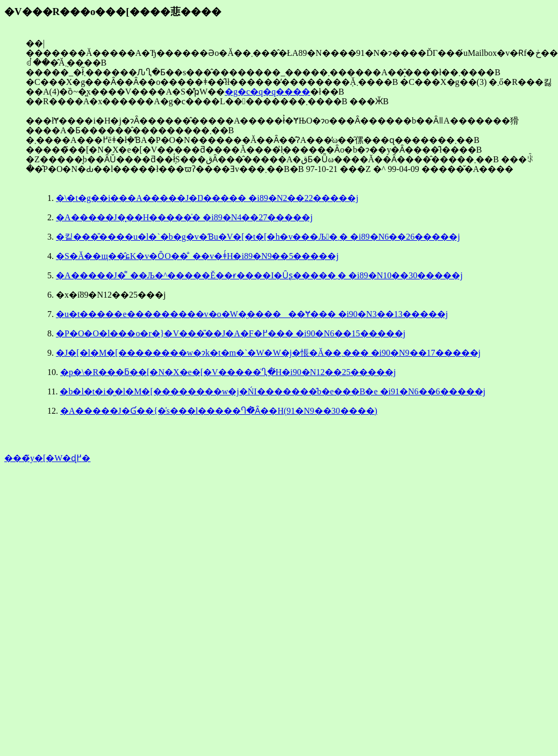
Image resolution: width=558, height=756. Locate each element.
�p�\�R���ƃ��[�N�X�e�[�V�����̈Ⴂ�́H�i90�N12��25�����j (228, 372)
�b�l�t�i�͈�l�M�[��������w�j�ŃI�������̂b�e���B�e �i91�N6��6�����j (273, 391)
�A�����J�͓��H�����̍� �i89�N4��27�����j (184, 217)
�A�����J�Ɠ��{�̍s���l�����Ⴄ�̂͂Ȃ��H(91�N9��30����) (219, 411)
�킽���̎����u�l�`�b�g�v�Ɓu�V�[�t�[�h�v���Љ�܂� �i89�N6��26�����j (258, 237)
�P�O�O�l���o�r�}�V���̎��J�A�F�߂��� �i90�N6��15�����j (231, 333)
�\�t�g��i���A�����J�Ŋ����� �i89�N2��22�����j (207, 198)
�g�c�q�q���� (267, 92)
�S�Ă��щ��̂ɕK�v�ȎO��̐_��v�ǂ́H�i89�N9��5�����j (197, 256)
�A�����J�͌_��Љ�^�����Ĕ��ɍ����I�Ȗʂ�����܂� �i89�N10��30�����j (259, 275)
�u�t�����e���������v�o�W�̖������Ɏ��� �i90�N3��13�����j (252, 314)
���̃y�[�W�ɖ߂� (47, 458)
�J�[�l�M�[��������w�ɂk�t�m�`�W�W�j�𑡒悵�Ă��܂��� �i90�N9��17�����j (268, 353)
